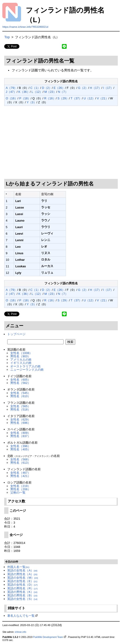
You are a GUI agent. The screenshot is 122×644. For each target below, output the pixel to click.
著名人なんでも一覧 (21, 616)
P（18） (25, 98)
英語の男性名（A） (22, 574)
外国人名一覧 (18, 567)
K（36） (24, 92)
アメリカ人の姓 (21, 360)
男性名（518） (20, 409)
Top (7, 37)
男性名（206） (20, 489)
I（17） (108, 88)
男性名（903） (20, 356)
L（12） (37, 92)
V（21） (103, 98)
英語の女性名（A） (22, 570)
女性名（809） (20, 433)
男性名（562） (20, 383)
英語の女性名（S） (22, 599)
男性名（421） (20, 476)
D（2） (47, 88)
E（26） (59, 88)
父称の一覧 (18, 493)
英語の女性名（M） (23, 578)
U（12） (90, 98)
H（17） (96, 88)
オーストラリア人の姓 (25, 366)
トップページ (16, 334)
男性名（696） (20, 423)
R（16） (50, 98)
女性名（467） (20, 473)
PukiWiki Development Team (48, 637)
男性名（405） (20, 449)
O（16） (11, 98)
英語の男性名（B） (22, 595)
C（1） (35, 88)
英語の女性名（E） (22, 581)
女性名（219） (20, 486)
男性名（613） (20, 463)
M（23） (50, 92)
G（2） (83, 88)
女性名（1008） (21, 353)
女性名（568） (20, 459)
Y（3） (32, 102)
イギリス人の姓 (21, 363)
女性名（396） (20, 446)
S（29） (63, 98)
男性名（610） (20, 396)
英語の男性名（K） (22, 592)
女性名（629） (20, 419)
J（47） (11, 92)
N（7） (63, 92)
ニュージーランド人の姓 (27, 370)
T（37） (76, 98)
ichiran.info (21, 632)
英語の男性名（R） (22, 588)
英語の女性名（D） (22, 585)
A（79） (11, 88)
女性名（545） (20, 393)
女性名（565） (20, 406)
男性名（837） (20, 436)
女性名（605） (20, 380)
